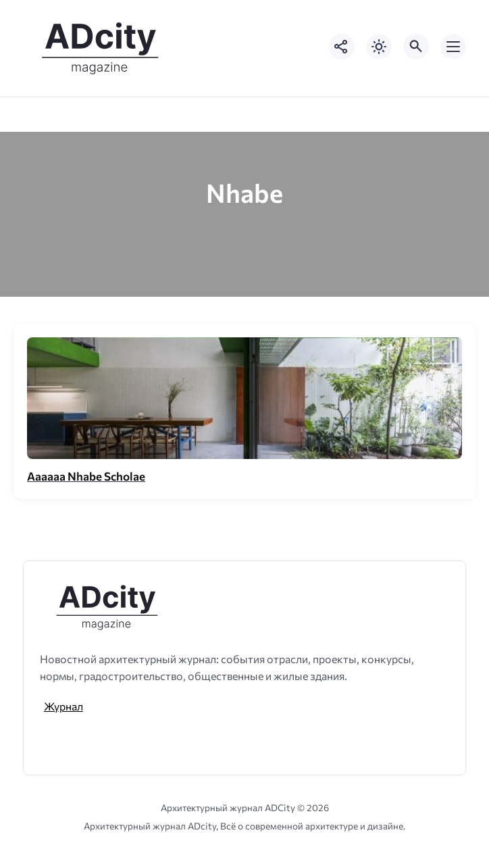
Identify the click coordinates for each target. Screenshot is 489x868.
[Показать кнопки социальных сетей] (342, 47)
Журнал (63, 706)
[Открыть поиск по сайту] (416, 47)
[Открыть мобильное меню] (453, 47)
